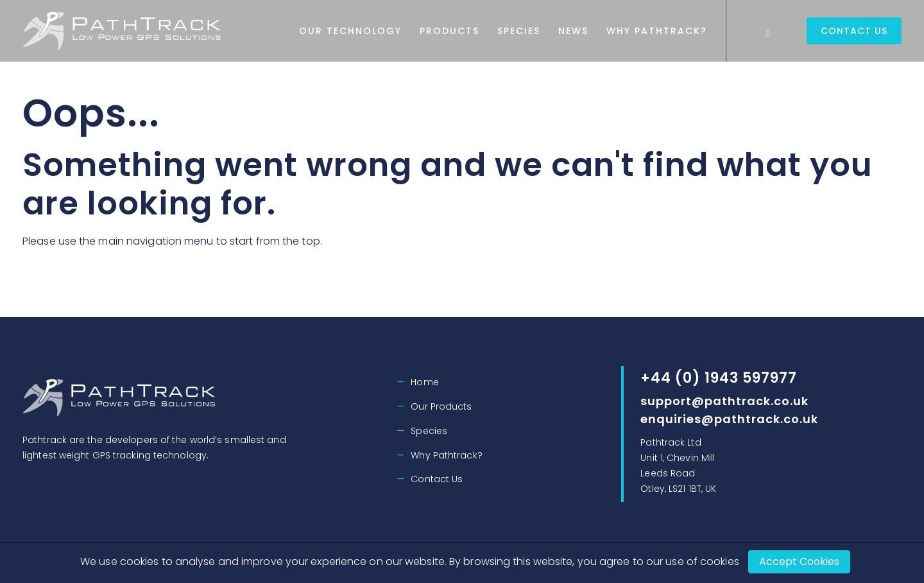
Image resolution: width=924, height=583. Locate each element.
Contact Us (854, 31)
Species (575, 31)
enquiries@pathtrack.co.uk (729, 419)
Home (424, 382)
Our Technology (406, 31)
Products (505, 31)
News (629, 31)
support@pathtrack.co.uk (724, 401)
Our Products (441, 406)
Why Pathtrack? (713, 31)
